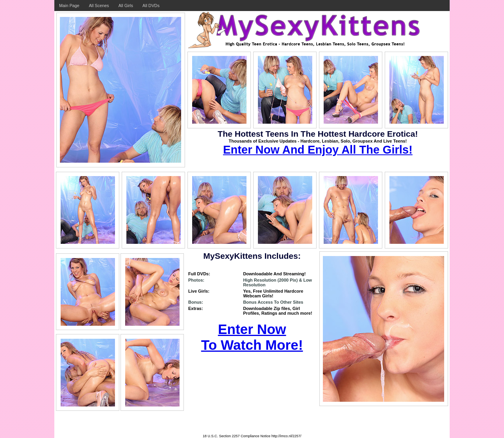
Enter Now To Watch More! (252, 337)
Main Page (69, 6)
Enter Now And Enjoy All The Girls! (318, 150)
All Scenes (99, 6)
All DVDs (151, 6)
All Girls (126, 6)
